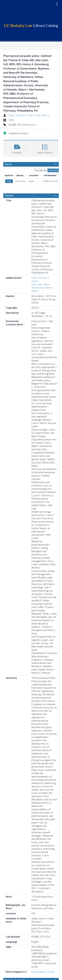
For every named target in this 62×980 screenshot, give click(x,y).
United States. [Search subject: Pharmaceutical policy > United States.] (41, 964)
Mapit (32, 125)
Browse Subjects (15, 958)
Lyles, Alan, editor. (45, 115)
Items (8, 164)
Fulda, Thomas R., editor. (22, 115)
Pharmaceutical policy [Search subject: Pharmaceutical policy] (19, 964)
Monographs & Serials (43, 950)
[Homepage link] (31, 25)
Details (9, 174)
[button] (17, 148)
